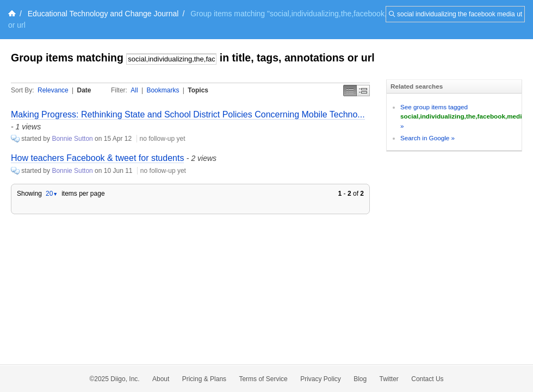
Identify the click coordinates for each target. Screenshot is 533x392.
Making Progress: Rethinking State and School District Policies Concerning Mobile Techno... (188, 114)
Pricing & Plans (204, 379)
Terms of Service (263, 379)
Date (84, 90)
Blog (360, 379)
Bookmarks (163, 90)
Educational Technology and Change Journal (103, 14)
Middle (363, 91)
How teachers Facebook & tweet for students (97, 158)
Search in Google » (427, 138)
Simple (350, 91)
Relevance (53, 90)
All (134, 90)
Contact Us (427, 379)
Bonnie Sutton (72, 139)
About (161, 379)
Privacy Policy (321, 379)
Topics (198, 90)
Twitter (389, 379)
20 (52, 194)
